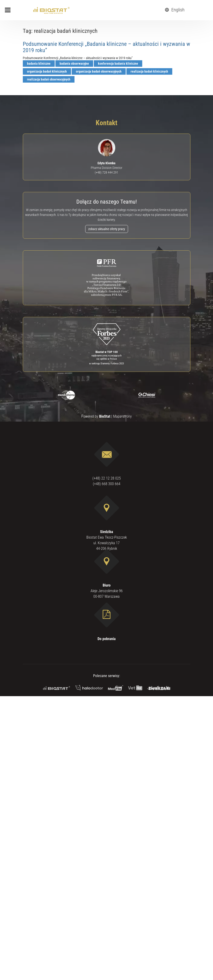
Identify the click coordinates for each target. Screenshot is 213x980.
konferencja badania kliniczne (118, 64)
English (174, 10)
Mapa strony (122, 416)
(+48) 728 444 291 (106, 172)
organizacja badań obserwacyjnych (99, 71)
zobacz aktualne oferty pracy (107, 229)
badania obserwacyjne (74, 64)
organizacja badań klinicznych (47, 71)
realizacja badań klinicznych (149, 71)
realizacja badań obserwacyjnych (49, 79)
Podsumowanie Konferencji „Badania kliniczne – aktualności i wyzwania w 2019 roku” (106, 47)
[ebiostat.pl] (51, 10)
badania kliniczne (39, 64)
